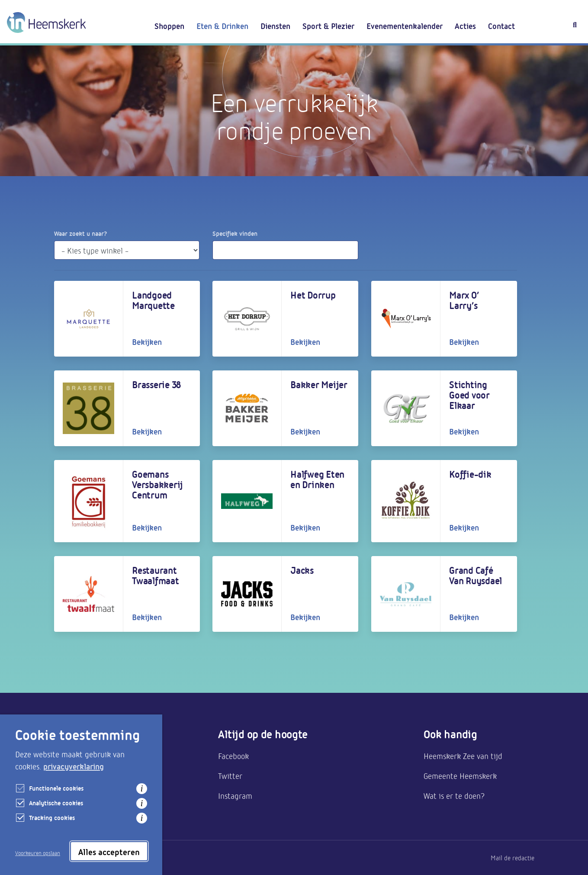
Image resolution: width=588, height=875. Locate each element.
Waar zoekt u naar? (80, 233)
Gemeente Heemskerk (460, 775)
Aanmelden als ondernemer (100, 756)
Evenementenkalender (405, 26)
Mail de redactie (512, 858)
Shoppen (169, 26)
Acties (465, 26)
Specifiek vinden (235, 233)
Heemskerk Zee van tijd (463, 756)
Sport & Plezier (328, 26)
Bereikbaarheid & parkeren (100, 775)
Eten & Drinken (222, 26)
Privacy (64, 858)
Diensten (275, 26)
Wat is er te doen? (454, 795)
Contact (501, 26)
